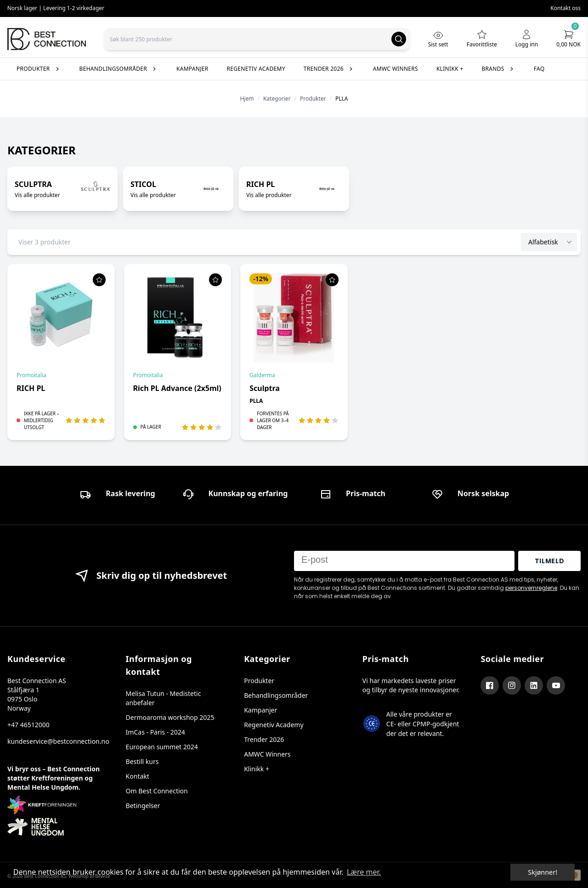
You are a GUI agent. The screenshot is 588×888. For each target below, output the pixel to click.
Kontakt (138, 776)
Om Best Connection (157, 791)
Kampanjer (260, 710)
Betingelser (143, 806)
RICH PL (31, 388)
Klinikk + (257, 769)
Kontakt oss (565, 8)
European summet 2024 (162, 747)
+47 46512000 (28, 725)
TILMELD (550, 561)
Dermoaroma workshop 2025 (170, 717)
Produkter (259, 681)
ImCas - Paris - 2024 (155, 732)
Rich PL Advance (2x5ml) (177, 388)
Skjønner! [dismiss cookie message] (543, 872)
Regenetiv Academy (274, 725)
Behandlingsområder (276, 695)
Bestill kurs (142, 761)
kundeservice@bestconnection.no (57, 741)
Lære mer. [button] (364, 872)
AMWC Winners (267, 754)
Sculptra (265, 388)
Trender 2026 (264, 739)
